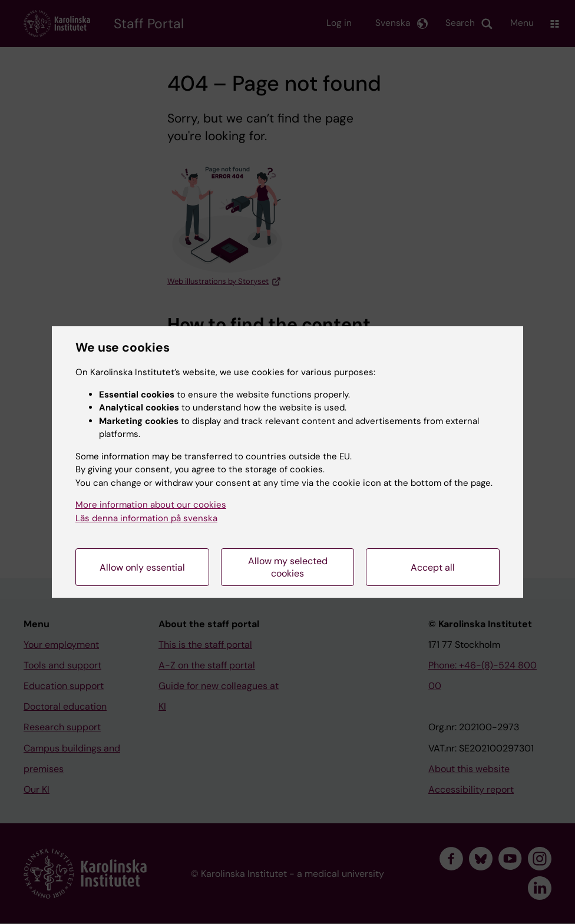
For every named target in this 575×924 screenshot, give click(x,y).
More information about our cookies (151, 505)
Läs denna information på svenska (146, 518)
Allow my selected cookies (288, 567)
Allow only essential (142, 567)
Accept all (433, 567)
